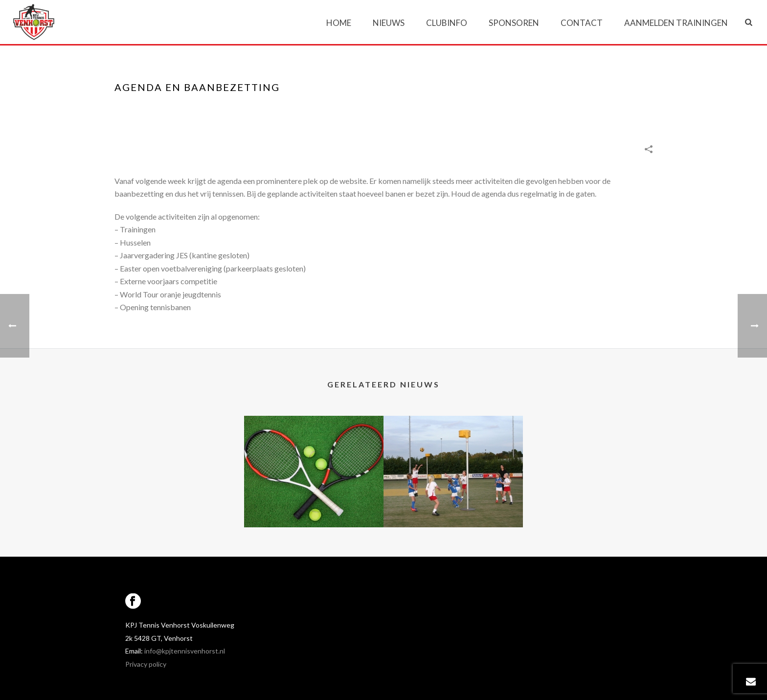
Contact (582, 23)
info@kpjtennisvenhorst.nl (185, 651)
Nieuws (389, 23)
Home (339, 23)
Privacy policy (146, 664)
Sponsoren (514, 23)
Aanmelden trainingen (676, 23)
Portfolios (536, 108)
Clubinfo (447, 23)
